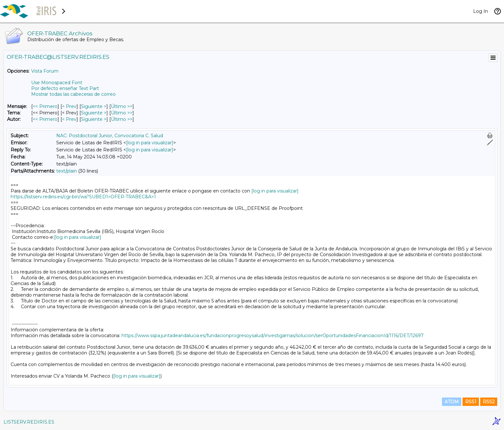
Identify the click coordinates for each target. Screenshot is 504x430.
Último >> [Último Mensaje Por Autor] (122, 119)
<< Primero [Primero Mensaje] (45, 106)
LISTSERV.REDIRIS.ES (29, 422)
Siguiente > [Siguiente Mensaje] (94, 106)
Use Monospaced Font (57, 83)
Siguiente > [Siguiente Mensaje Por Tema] (94, 113)
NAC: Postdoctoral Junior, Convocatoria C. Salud (110, 136)
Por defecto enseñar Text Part (65, 88)
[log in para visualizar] (150, 143)
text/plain (67, 171)
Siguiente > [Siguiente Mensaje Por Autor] (94, 119)
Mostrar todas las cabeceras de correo (73, 94)
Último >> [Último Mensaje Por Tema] (122, 113)
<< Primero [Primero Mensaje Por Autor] (45, 119)
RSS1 (471, 402)
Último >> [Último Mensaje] (122, 106)
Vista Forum (45, 71)
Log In (481, 11)
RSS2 (489, 402)
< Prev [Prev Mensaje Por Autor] (69, 119)
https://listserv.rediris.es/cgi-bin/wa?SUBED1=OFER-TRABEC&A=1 (83, 197)
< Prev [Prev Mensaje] (69, 106)
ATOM (452, 402)
